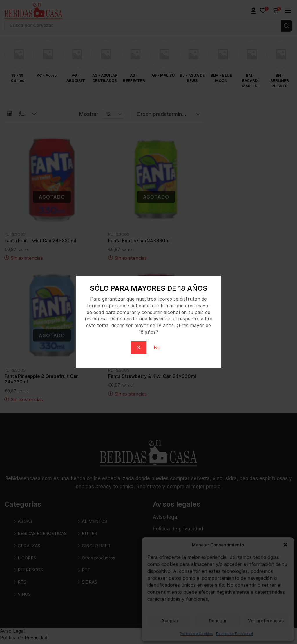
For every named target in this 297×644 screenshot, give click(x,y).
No (157, 347)
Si (139, 347)
